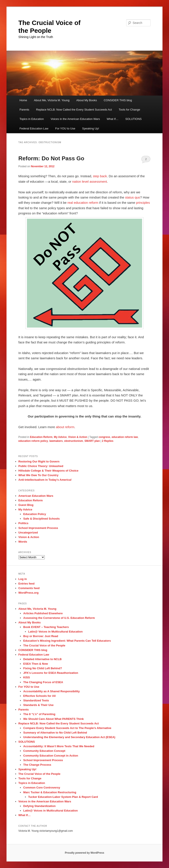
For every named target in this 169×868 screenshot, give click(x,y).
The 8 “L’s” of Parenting (39, 714)
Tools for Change (129, 110)
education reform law (125, 437)
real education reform (83, 203)
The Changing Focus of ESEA (43, 682)
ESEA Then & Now (36, 664)
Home (23, 100)
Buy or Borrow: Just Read (41, 636)
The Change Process (37, 765)
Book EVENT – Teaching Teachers (46, 627)
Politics (23, 523)
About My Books (87, 100)
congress (104, 437)
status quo (133, 197)
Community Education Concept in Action (51, 756)
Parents (24, 110)
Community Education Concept (44, 751)
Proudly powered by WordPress (84, 853)
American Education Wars (36, 496)
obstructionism (74, 441)
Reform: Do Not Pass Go (51, 158)
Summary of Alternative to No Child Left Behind (55, 733)
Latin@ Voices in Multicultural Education (56, 632)
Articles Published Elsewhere (43, 613)
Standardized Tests (36, 700)
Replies (108, 441)
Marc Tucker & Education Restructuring (50, 792)
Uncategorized (28, 533)
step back (100, 176)
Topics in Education (32, 119)
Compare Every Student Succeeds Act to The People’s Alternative (67, 728)
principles (143, 203)
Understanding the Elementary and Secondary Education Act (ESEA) (69, 737)
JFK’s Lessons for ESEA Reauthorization (51, 673)
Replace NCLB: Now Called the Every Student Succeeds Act (74, 110)
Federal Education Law (34, 128)
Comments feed (29, 588)
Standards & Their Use (38, 705)
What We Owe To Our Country (38, 475)
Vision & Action (78, 437)
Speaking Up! (91, 128)
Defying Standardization (39, 806)
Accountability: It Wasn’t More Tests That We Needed (59, 746)
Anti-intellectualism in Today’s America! (45, 480)
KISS (27, 677)
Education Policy (35, 514)
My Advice (60, 437)
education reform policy (33, 441)
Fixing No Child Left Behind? (43, 668)
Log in (23, 579)
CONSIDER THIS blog (118, 100)
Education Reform (41, 437)
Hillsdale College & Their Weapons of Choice (48, 471)
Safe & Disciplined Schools (41, 519)
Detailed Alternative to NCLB (42, 659)
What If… (113, 119)
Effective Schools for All (39, 696)
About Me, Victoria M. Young (52, 100)
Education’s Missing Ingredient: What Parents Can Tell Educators (67, 641)
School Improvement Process (38, 528)
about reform (65, 427)
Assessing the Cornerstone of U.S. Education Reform (59, 618)
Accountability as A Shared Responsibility (51, 691)
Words (23, 542)
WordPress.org (29, 593)
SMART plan (92, 441)
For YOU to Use (65, 128)
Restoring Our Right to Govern (39, 461)
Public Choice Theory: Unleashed (41, 466)
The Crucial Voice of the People (44, 645)
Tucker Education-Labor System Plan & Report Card (63, 797)
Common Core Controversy (42, 788)
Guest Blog (26, 505)
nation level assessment (89, 181)
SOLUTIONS (133, 119)
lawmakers (56, 441)
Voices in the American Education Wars (75, 119)
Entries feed (27, 584)
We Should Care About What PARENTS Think (54, 719)
